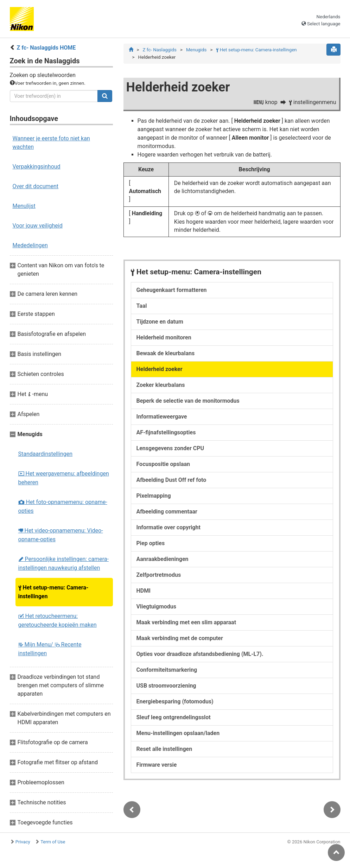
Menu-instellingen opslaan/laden (178, 733)
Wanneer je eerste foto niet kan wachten (51, 143)
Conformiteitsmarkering (167, 670)
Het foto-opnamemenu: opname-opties (63, 506)
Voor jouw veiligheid (38, 226)
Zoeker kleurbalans (161, 385)
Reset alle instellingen (164, 749)
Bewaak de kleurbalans (166, 353)
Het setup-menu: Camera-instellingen (53, 592)
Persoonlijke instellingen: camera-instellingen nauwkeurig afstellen (63, 563)
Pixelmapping (154, 496)
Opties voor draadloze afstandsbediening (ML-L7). (200, 654)
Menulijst (24, 206)
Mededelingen (30, 245)
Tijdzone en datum (160, 322)
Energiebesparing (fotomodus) (175, 701)
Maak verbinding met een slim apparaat (186, 622)
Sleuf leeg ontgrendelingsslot (174, 717)
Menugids (196, 50)
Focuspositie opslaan (163, 464)
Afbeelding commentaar (167, 512)
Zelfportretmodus (159, 575)
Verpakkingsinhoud (37, 167)
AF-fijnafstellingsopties (166, 432)
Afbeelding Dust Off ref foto (171, 480)
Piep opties (151, 543)
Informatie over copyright (168, 527)
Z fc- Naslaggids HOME (46, 48)
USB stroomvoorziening (166, 686)
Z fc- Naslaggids (159, 50)
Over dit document (36, 186)
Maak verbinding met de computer (180, 638)
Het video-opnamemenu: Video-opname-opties (61, 535)
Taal (142, 306)
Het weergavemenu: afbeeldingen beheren (64, 478)
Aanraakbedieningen (163, 559)
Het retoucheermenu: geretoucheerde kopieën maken (58, 620)
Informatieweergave (162, 417)
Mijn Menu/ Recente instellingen (50, 649)
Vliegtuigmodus (157, 607)
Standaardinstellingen (46, 454)
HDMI (144, 591)
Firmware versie (157, 765)
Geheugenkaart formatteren (172, 290)
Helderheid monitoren (164, 337)
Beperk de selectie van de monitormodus (188, 401)
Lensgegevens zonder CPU (170, 448)
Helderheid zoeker (160, 369)
